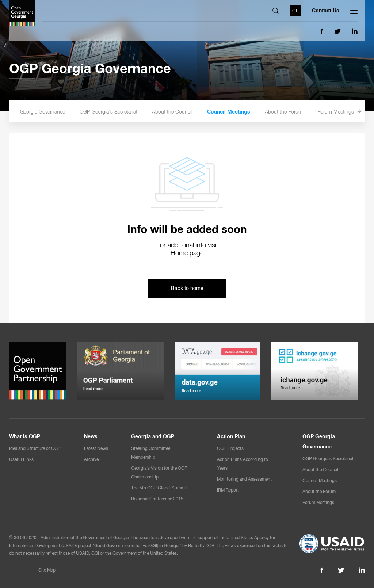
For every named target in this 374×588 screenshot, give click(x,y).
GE (295, 10)
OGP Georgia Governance (49, 112)
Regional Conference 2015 (157, 499)
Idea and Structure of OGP (35, 448)
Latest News (96, 448)
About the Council (184, 112)
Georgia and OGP (153, 436)
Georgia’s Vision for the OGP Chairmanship (159, 473)
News (91, 436)
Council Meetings (241, 112)
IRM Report (228, 490)
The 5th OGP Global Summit (159, 488)
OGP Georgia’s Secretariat (121, 112)
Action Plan (231, 436)
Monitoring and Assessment (244, 479)
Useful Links (21, 459)
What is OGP (25, 436)
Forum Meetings (348, 112)
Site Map (47, 570)
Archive (91, 459)
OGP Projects (230, 448)
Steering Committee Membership (151, 453)
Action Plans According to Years (243, 464)
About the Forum (296, 112)
